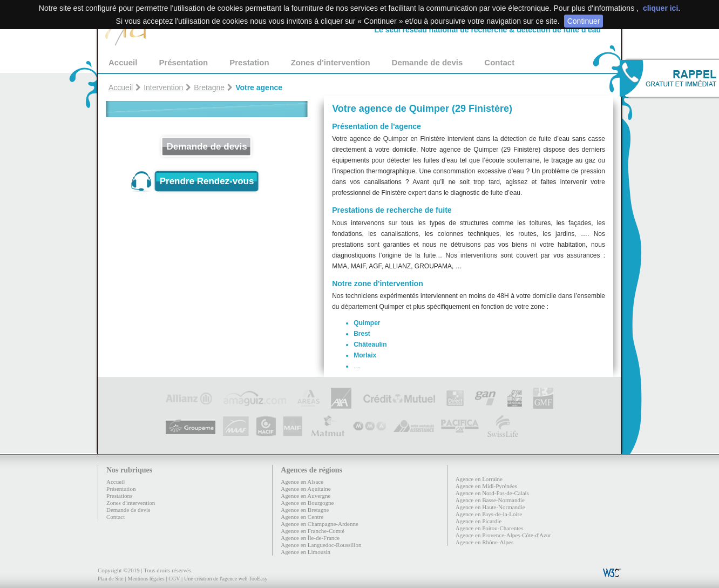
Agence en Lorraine (479, 479)
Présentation (183, 62)
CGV (174, 579)
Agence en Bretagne (305, 510)
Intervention (163, 87)
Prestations (119, 496)
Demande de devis (428, 62)
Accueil (123, 62)
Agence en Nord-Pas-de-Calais (492, 493)
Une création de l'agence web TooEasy (226, 579)
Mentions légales (146, 579)
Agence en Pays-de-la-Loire (489, 514)
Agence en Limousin (306, 552)
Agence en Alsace (302, 482)
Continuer (584, 21)
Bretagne (209, 87)
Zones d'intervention (331, 62)
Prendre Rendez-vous (207, 181)
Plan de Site (111, 579)
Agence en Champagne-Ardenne (320, 524)
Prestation (249, 62)
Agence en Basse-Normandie (490, 500)
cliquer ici (660, 8)
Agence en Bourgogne (307, 503)
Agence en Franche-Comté (313, 531)
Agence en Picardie (479, 521)
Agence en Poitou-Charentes (490, 528)
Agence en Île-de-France (310, 538)
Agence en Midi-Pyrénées (486, 486)
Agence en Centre (302, 517)
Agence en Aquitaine (306, 489)
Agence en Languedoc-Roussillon (321, 545)
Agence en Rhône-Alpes (485, 542)
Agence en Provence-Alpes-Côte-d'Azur (503, 535)
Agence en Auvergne (306, 496)
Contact (499, 62)
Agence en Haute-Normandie (490, 507)
